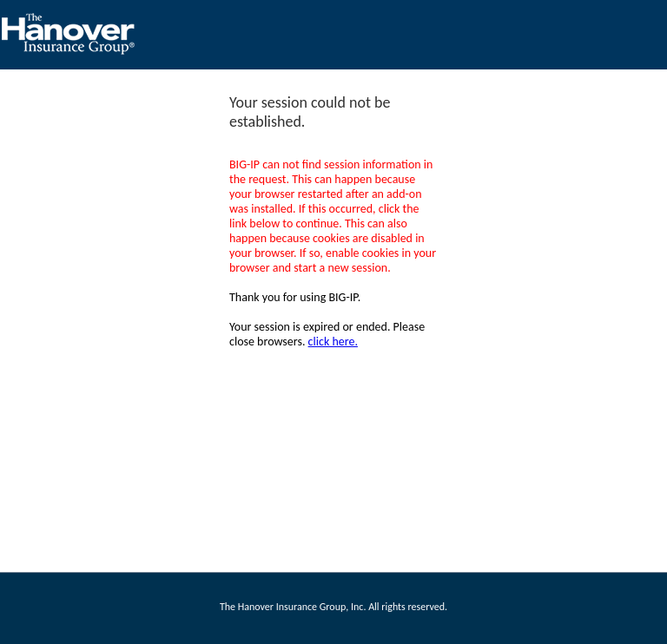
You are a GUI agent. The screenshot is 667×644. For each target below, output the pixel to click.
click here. (333, 342)
